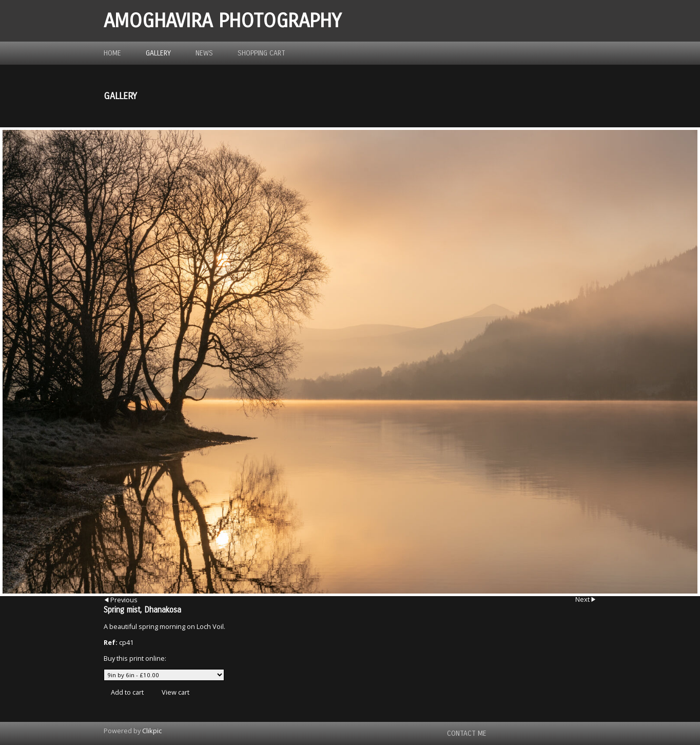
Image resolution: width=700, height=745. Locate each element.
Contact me (467, 733)
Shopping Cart (261, 53)
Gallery (158, 53)
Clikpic (152, 731)
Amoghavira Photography (222, 21)
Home (112, 53)
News (204, 53)
